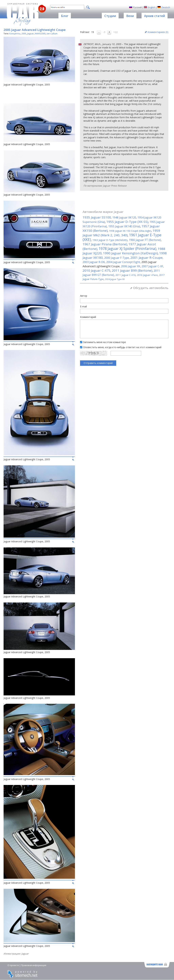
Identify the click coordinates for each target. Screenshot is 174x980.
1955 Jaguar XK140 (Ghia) (124, 226)
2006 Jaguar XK (131, 266)
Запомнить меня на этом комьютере (105, 342)
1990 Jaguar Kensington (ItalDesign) (130, 253)
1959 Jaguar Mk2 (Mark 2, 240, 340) (121, 233)
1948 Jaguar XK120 (124, 217)
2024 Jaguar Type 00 (115, 279)
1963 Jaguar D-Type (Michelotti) (110, 240)
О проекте (13, 965)
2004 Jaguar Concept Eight (123, 262)
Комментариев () (158, 32)
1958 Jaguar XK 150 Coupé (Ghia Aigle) (130, 231)
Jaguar (31, 33)
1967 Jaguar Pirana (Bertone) (105, 244)
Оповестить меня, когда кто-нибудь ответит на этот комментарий (122, 347)
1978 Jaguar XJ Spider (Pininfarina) (127, 249)
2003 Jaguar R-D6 (94, 262)
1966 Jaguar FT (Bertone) (145, 240)
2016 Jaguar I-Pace (147, 275)
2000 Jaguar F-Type (117, 258)
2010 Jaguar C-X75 (97, 270)
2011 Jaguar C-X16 (125, 275)
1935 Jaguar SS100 (97, 217)
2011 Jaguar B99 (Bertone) (132, 270)
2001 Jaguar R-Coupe (146, 258)
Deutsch (166, 7)
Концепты (15, 33)
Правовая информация (34, 965)
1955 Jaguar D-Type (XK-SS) (127, 222)
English (152, 7)
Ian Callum (52, 33)
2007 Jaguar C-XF (152, 266)
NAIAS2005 (40, 33)
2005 (24, 33)
